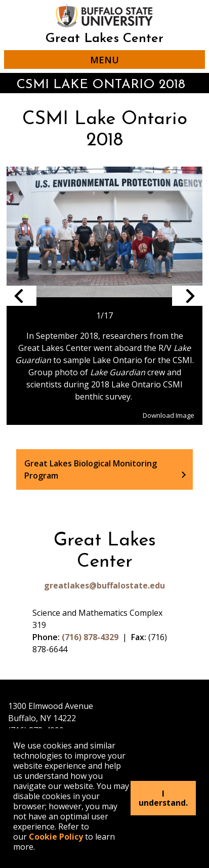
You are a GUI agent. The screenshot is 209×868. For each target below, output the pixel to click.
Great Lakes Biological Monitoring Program (91, 469)
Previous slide (21, 296)
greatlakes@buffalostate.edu (104, 585)
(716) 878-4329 (90, 637)
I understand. (163, 798)
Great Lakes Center (104, 39)
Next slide (187, 296)
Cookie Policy (56, 837)
